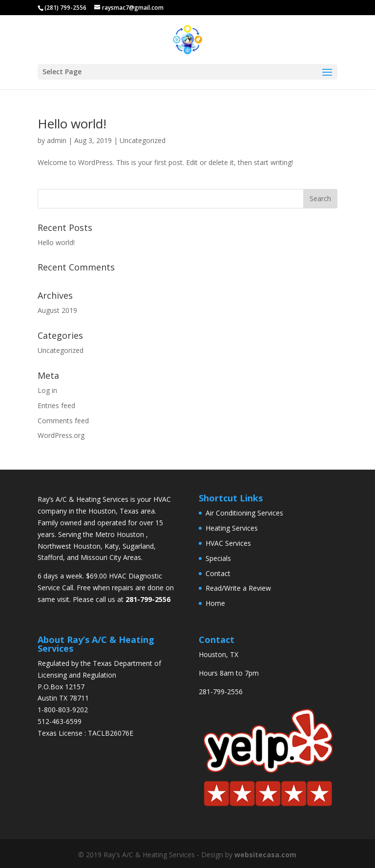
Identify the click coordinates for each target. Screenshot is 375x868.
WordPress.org (61, 435)
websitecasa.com (265, 855)
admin (57, 140)
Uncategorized (143, 140)
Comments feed (63, 421)
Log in (47, 390)
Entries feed (56, 405)
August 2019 (57, 310)
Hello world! (72, 124)
